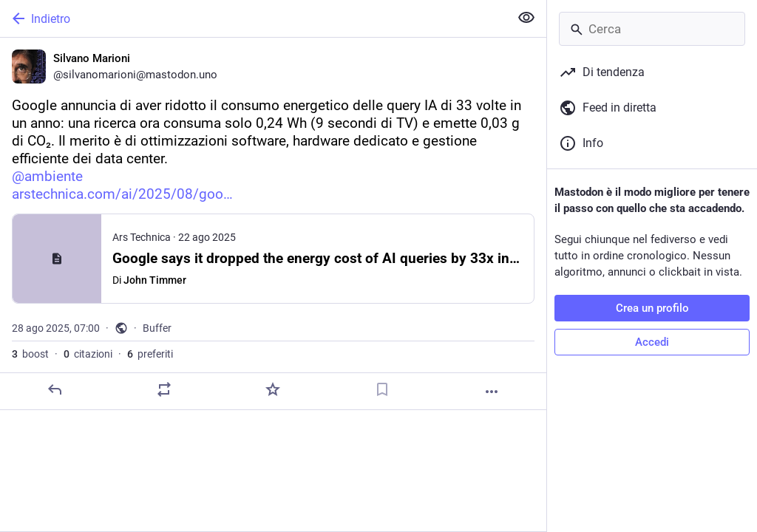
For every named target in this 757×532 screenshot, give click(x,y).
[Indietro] (253, 18)
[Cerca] (652, 29)
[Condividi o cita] (164, 389)
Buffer (157, 328)
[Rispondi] (55, 389)
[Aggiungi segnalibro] (382, 389)
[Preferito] (273, 389)
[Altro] (492, 392)
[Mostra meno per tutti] (526, 18)
